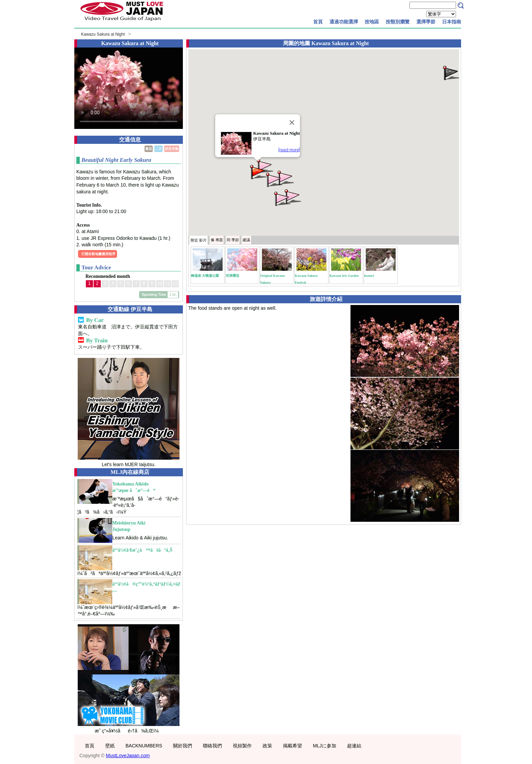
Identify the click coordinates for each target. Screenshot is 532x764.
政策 (267, 746)
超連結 (354, 746)
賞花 (149, 149)
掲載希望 (292, 746)
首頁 (318, 22)
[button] (285, 177)
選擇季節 (426, 22)
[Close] (292, 122)
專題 (217, 240)
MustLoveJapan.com (128, 756)
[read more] (289, 150)
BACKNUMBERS (144, 746)
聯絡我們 (212, 746)
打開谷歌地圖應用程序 (98, 254)
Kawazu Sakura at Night (103, 34)
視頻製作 (242, 746)
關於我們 (183, 746)
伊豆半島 (172, 149)
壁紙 (110, 746)
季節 (233, 240)
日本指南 (452, 22)
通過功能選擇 (344, 22)
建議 (246, 240)
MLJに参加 (324, 746)
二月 (158, 149)
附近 (199, 240)
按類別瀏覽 (398, 22)
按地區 (372, 22)
